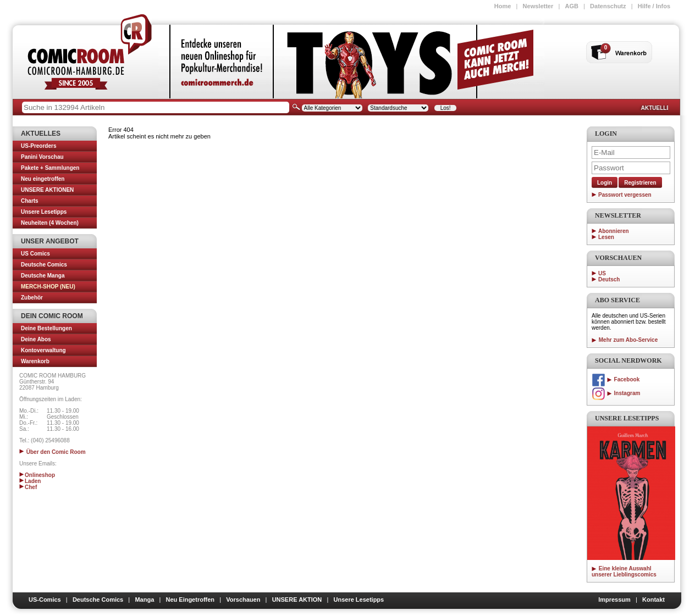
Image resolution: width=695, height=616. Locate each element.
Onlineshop (37, 475)
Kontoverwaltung (43, 350)
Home (503, 6)
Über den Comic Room (53, 452)
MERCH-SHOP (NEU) (48, 287)
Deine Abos (36, 339)
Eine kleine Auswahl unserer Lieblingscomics (624, 571)
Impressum (614, 600)
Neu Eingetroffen (190, 600)
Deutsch (609, 279)
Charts (30, 201)
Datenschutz (608, 6)
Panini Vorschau (42, 157)
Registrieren (640, 183)
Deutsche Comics (44, 265)
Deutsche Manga (43, 276)
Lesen (606, 237)
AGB (571, 6)
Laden (30, 481)
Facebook (616, 379)
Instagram (616, 393)
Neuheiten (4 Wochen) (50, 223)
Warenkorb (35, 361)
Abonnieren (614, 231)
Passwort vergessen (625, 195)
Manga (144, 600)
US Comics (35, 254)
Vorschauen (243, 600)
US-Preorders (38, 146)
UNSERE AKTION (297, 600)
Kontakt (653, 600)
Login (605, 183)
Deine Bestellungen (46, 328)
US (602, 273)
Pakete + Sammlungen (50, 168)
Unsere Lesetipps (44, 212)
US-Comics (45, 600)
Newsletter (538, 6)
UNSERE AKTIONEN (47, 190)
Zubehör (32, 298)
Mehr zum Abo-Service (625, 340)
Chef (28, 487)
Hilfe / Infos (654, 6)
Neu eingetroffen (43, 179)
